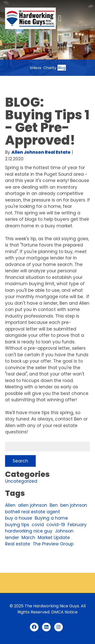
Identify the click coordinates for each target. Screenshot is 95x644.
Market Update (54, 538)
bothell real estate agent (33, 512)
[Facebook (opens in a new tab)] (34, 627)
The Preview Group (53, 544)
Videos (35, 68)
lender (12, 538)
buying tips (17, 525)
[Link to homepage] (30, 18)
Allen (10, 505)
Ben (54, 505)
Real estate (18, 544)
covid (38, 525)
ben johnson (74, 505)
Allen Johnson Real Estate (41, 152)
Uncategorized (21, 481)
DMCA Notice (64, 612)
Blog (62, 68)
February (77, 525)
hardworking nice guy (29, 531)
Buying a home (51, 518)
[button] (60, 18)
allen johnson (33, 505)
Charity (50, 68)
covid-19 (56, 525)
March (28, 538)
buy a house (19, 518)
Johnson (64, 531)
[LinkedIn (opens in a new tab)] (46, 627)
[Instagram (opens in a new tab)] (59, 627)
